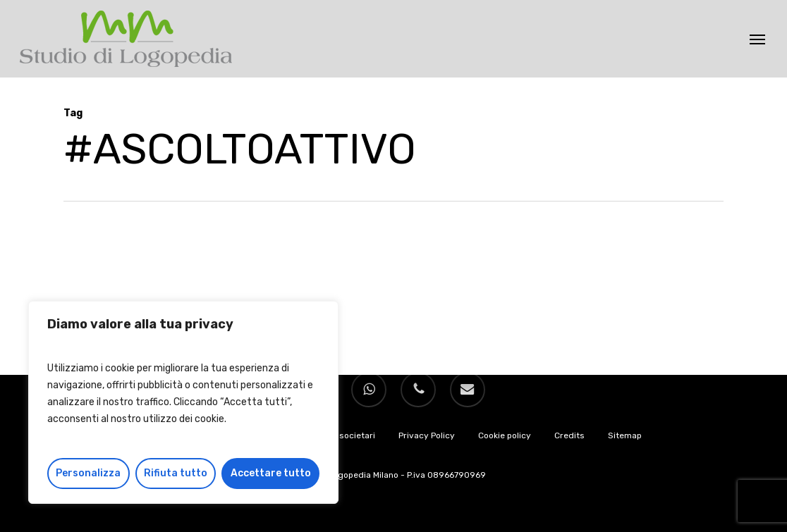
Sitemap (625, 435)
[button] (757, 39)
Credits (569, 435)
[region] (183, 402)
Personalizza (88, 473)
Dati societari (348, 435)
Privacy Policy (427, 435)
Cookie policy (505, 435)
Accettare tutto (271, 473)
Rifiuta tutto (176, 473)
